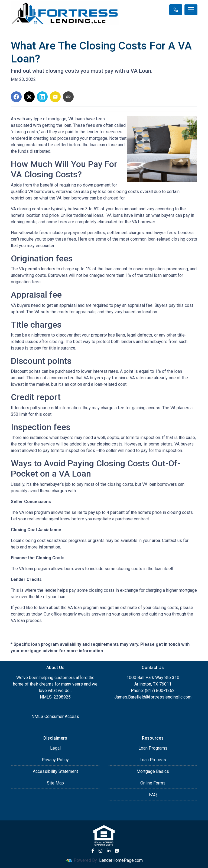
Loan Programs (153, 748)
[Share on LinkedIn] (42, 97)
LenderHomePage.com (121, 860)
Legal (55, 748)
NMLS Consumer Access (55, 716)
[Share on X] (29, 97)
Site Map (55, 783)
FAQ (153, 795)
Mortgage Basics (153, 771)
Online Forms (153, 783)
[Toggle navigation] (191, 10)
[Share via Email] (55, 97)
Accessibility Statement (55, 771)
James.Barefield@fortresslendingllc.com (153, 697)
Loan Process (153, 760)
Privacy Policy (55, 760)
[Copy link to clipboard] (68, 97)
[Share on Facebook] (16, 97)
